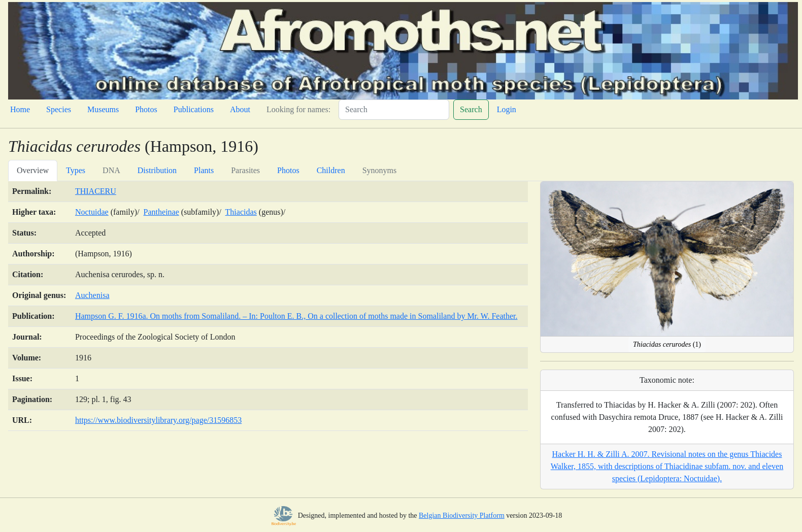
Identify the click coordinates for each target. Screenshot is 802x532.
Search (471, 109)
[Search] (394, 110)
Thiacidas (241, 212)
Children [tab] (331, 170)
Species (59, 109)
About (240, 109)
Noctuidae (92, 212)
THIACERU (96, 191)
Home (20, 109)
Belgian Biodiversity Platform (462, 516)
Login (507, 109)
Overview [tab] (33, 170)
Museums (103, 109)
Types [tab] (76, 170)
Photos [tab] (288, 170)
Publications (194, 109)
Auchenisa (92, 295)
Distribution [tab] (157, 170)
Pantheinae (161, 212)
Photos (146, 109)
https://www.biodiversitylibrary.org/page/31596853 (158, 420)
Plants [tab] (204, 170)
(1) (667, 344)
